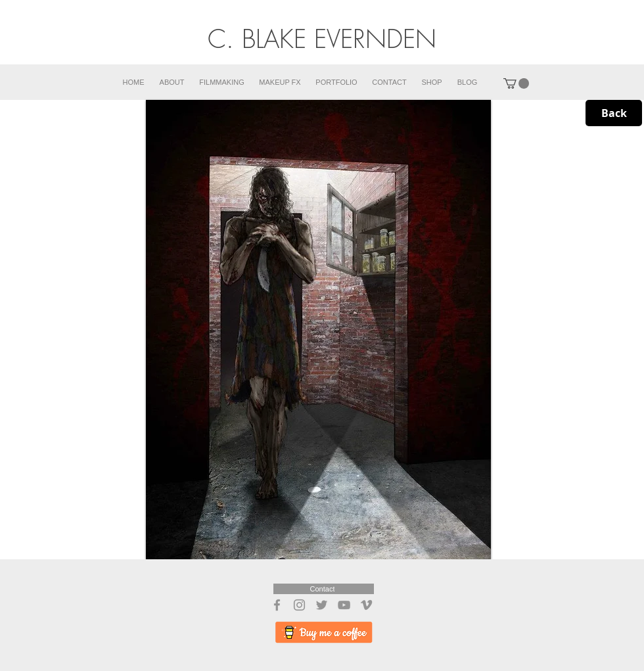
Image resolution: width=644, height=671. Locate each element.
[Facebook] (277, 605)
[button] (516, 83)
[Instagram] (299, 605)
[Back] (614, 113)
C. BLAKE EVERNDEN (322, 39)
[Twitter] (322, 605)
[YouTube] (344, 605)
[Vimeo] (366, 605)
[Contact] (324, 589)
